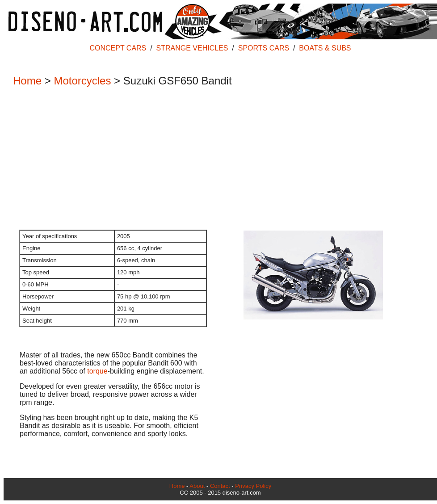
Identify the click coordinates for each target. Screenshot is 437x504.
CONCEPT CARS (118, 48)
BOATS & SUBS (325, 48)
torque (97, 371)
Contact (220, 486)
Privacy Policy (253, 486)
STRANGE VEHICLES (192, 48)
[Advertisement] (216, 159)
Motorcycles (82, 81)
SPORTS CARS (264, 48)
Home (27, 81)
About (197, 486)
